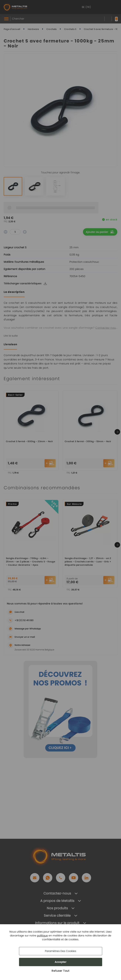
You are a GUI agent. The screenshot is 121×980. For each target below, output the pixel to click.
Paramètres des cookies (61, 951)
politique (42, 936)
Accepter (61, 962)
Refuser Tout (60, 971)
